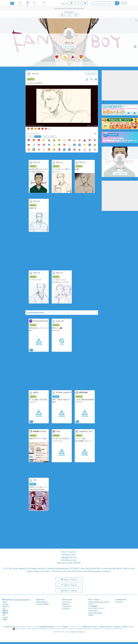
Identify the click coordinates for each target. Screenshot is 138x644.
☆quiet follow (69, 47)
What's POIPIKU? (42, 602)
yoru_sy (69, 43)
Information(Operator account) (99, 602)
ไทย (4, 615)
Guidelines (66, 604)
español (5, 604)
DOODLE (31, 79)
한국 (4, 608)
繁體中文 (5, 613)
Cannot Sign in (93, 610)
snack (45, 137)
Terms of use (67, 602)
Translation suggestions (21, 600)
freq (30, 137)
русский (5, 617)
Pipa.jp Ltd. (119, 602)
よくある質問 (93, 606)
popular (38, 137)
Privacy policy (67, 606)
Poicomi (91, 615)
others (53, 137)
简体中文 (5, 610)
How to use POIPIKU (43, 604)
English (5, 602)
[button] (14, 629)
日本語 (5, 619)
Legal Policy (66, 608)
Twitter (91, 604)
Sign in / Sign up (69, 579)
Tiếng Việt (6, 606)
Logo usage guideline (95, 613)
